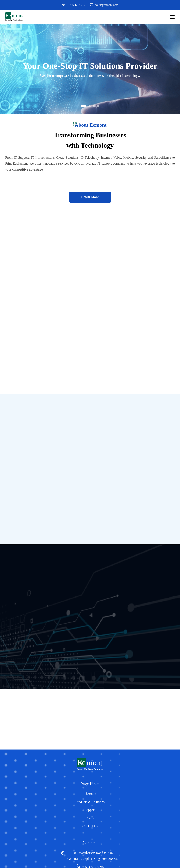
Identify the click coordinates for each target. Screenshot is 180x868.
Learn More (90, 197)
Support (90, 810)
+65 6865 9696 (73, 5)
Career (90, 818)
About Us (90, 794)
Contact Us (90, 826)
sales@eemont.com (104, 5)
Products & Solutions (90, 802)
